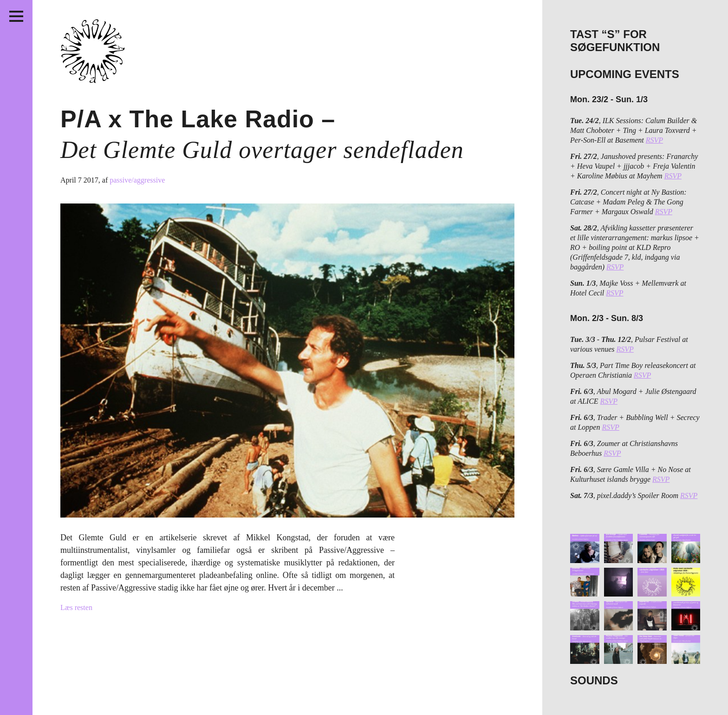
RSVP (654, 140)
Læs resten (76, 607)
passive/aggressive (137, 180)
